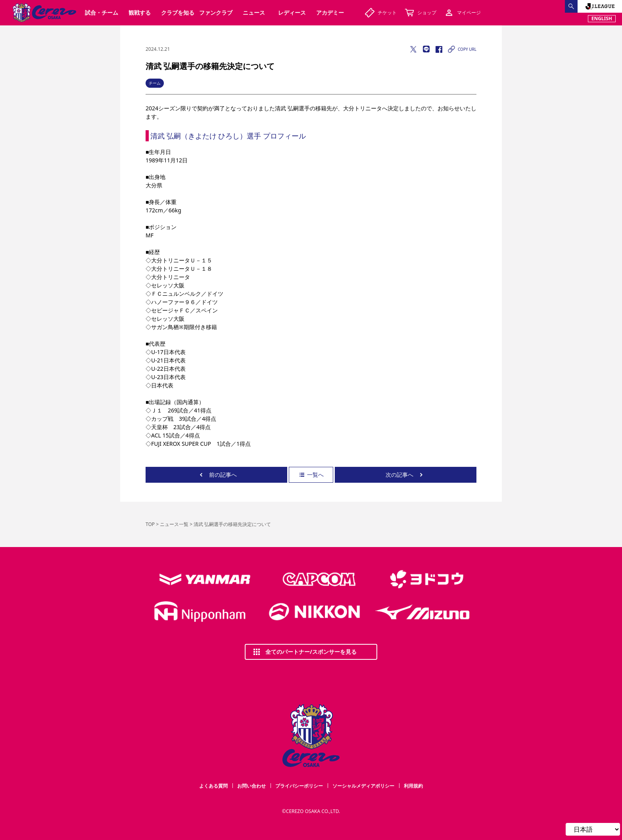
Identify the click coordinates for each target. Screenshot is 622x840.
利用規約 (413, 786)
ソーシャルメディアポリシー (363, 786)
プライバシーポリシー (299, 786)
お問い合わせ (251, 786)
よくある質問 (213, 786)
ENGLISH (602, 18)
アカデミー (330, 13)
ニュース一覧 (174, 524)
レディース (292, 13)
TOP (150, 524)
